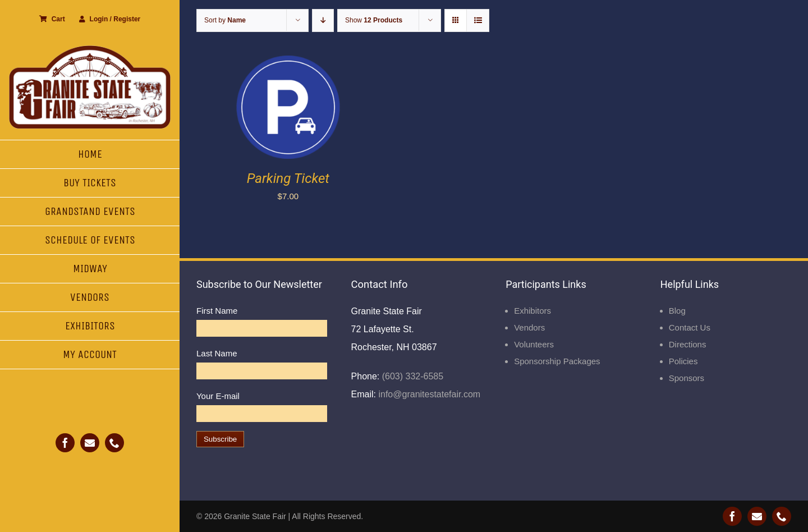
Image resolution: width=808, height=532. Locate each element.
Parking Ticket (288, 178)
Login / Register (110, 19)
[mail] (90, 443)
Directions (688, 344)
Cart (52, 19)
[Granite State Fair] (90, 49)
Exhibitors (532, 311)
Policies (683, 361)
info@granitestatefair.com (428, 394)
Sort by (225, 20)
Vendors (529, 327)
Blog (677, 311)
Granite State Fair (255, 516)
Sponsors (687, 378)
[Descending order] (323, 20)
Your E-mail (218, 396)
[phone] (114, 443)
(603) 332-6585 (411, 376)
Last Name (217, 353)
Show (374, 20)
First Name (217, 311)
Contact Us (690, 327)
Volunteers (534, 344)
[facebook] (65, 443)
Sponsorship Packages (557, 361)
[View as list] (478, 20)
